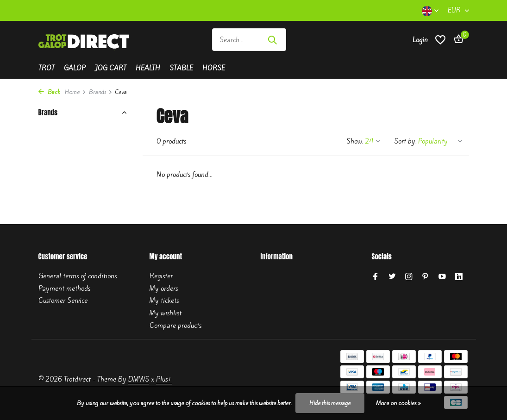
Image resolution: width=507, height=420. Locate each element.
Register (161, 276)
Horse (214, 68)
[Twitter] (392, 277)
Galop (75, 68)
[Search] (249, 40)
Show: (355, 141)
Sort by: (405, 141)
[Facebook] (376, 277)
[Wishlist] (440, 40)
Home (75, 92)
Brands (101, 92)
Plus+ (164, 379)
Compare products (175, 326)
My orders (164, 288)
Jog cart (111, 68)
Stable (181, 68)
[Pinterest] (426, 277)
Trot (47, 68)
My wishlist (166, 313)
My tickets (164, 301)
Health (148, 68)
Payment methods (64, 288)
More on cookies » (398, 403)
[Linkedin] (459, 277)
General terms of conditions (78, 276)
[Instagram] (409, 277)
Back (49, 92)
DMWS (139, 379)
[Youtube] (442, 277)
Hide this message (330, 403)
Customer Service (63, 301)
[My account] (420, 40)
